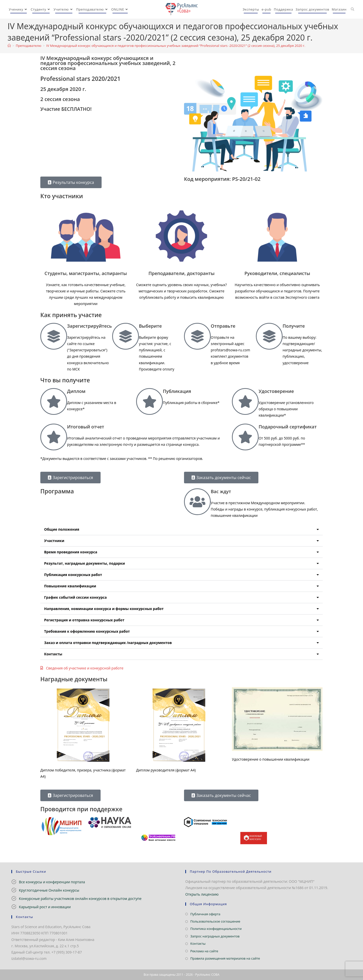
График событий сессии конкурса (75, 597)
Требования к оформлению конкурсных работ (87, 631)
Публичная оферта (205, 914)
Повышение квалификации (70, 586)
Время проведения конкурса (71, 552)
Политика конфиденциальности (216, 929)
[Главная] (9, 46)
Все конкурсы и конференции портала (52, 882)
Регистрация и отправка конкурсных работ (84, 620)
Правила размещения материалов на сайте (225, 958)
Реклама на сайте (204, 951)
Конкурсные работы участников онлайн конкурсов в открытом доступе (80, 899)
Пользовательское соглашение (215, 921)
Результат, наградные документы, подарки (85, 563)
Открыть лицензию (202, 894)
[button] (181, 530)
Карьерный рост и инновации (45, 907)
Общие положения (62, 529)
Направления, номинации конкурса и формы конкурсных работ (104, 609)
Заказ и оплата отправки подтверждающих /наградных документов (108, 643)
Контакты (53, 654)
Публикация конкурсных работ (73, 575)
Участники (54, 541)
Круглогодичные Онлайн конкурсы (49, 890)
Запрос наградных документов (215, 936)
